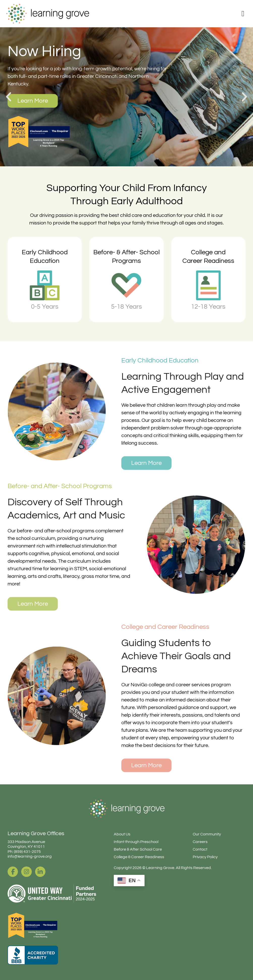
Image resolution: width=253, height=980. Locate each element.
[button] (9, 97)
